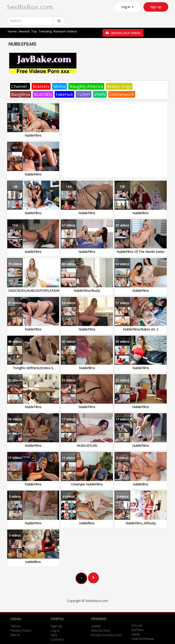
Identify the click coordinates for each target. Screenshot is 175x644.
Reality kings (119, 86)
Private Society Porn (107, 635)
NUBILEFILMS (87, 446)
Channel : (20, 86)
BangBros (21, 94)
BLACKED (43, 94)
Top (34, 31)
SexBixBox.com (30, 7)
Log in (55, 631)
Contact (57, 640)
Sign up (156, 7)
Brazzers (41, 86)
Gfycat (137, 625)
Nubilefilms (140, 213)
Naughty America (86, 86)
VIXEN (100, 94)
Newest (24, 31)
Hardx (136, 634)
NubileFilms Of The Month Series (140, 252)
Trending (45, 31)
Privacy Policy (21, 631)
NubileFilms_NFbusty (141, 523)
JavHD (96, 626)
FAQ (54, 635)
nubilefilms (141, 484)
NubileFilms (33, 135)
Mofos (59, 86)
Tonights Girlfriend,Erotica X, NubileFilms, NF (33, 370)
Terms (15, 626)
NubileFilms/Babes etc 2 (141, 329)
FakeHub (64, 94)
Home (12, 31)
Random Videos (65, 31)
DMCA (15, 635)
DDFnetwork (122, 94)
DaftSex (137, 630)
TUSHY (84, 94)
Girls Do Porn (101, 631)
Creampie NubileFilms (87, 484)
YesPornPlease (143, 639)
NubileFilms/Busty (87, 291)
